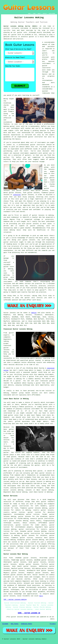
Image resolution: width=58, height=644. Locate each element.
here (41, 596)
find (11, 558)
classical (17, 195)
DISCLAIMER (52, 14)
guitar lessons (38, 215)
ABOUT (39, 14)
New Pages (15, 624)
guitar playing (48, 590)
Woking (34, 313)
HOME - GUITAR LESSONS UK (29, 613)
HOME (29, 14)
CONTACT (45, 14)
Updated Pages (27, 624)
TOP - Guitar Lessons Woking (15, 599)
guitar (31, 37)
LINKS (34, 14)
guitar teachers (48, 502)
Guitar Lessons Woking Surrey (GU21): (21, 26)
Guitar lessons (39, 575)
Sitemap (5, 624)
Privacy (53, 624)
